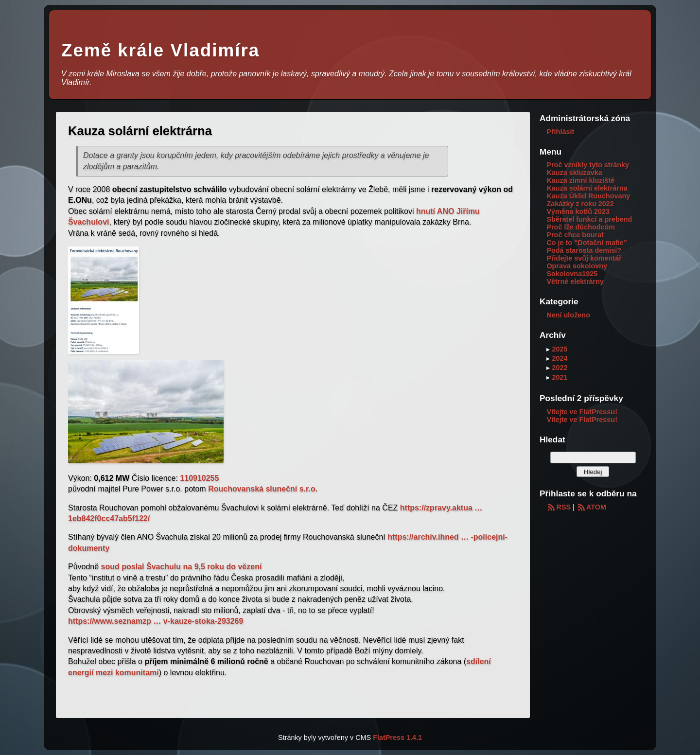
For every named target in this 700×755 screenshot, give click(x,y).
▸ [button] (549, 349)
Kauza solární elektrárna (587, 188)
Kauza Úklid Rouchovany (588, 196)
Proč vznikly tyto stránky (588, 165)
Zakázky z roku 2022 (580, 204)
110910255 (199, 478)
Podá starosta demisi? (584, 250)
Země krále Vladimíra (160, 50)
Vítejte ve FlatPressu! (582, 412)
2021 (560, 377)
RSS (559, 507)
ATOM (591, 507)
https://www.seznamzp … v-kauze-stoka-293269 (156, 621)
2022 (560, 368)
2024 (560, 358)
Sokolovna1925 (572, 274)
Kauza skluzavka (574, 173)
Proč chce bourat (575, 235)
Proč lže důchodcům (581, 227)
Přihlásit (560, 132)
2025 (560, 349)
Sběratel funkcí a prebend (589, 219)
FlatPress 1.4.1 (397, 737)
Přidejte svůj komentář (584, 258)
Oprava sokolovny (577, 266)
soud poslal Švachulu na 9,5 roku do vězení (182, 567)
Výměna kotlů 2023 (578, 211)
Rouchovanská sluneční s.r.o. (263, 489)
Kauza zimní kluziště (580, 180)
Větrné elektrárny (575, 281)
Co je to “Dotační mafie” (587, 243)
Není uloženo (568, 315)
